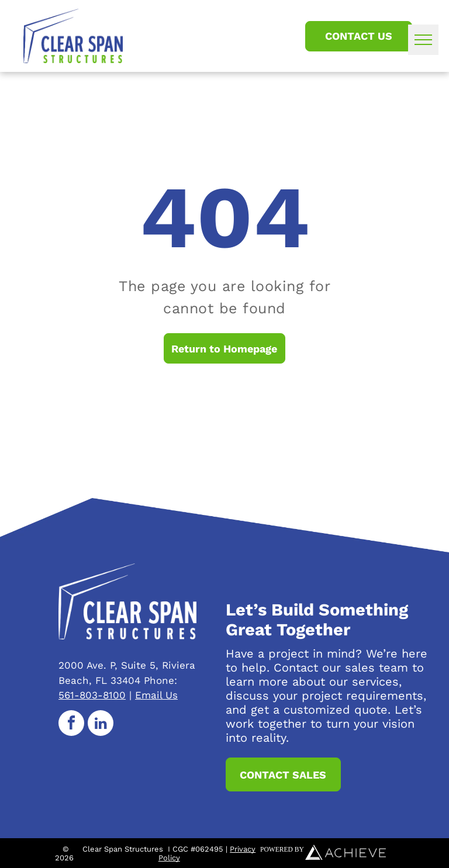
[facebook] (71, 725)
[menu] (423, 40)
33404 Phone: (144, 680)
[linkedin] (101, 725)
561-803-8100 (92, 695)
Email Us (156, 695)
